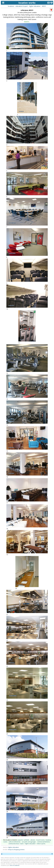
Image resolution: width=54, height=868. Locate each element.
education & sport (22, 6)
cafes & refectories (15, 842)
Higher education (13, 847)
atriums (33, 840)
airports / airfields (24, 840)
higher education (35, 6)
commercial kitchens (44, 842)
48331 (44, 6)
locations (11, 6)
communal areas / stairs (16, 844)
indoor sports (41, 844)
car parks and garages (29, 842)
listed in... (27, 22)
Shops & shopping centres (16, 850)
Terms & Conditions (15, 865)
